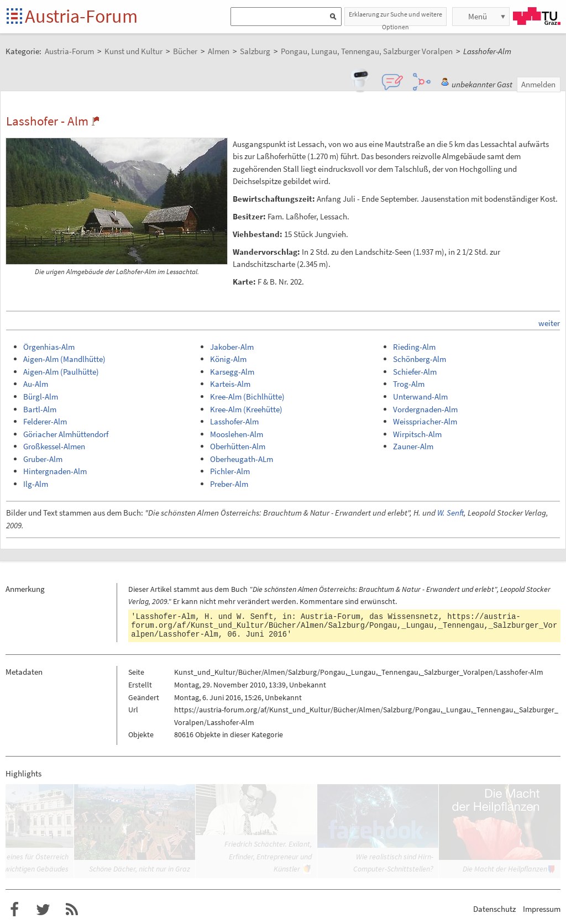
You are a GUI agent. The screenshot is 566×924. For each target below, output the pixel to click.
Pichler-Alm (230, 471)
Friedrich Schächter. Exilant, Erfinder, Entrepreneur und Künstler (268, 856)
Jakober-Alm (232, 347)
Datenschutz (494, 909)
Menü (478, 16)
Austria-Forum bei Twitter (43, 910)
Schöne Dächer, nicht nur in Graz (140, 869)
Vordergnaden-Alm (425, 409)
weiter (549, 323)
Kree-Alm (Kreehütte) (246, 409)
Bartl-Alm (40, 409)
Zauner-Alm (413, 446)
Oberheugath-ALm (242, 459)
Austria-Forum (81, 16)
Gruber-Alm (43, 459)
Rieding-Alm (414, 347)
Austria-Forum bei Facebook (14, 910)
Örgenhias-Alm (49, 347)
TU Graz (537, 16)
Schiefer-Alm (415, 372)
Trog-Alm (409, 384)
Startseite (15, 17)
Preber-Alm (229, 484)
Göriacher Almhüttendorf (66, 434)
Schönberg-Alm (420, 359)
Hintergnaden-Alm (55, 471)
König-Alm (228, 359)
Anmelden (538, 84)
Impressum (542, 909)
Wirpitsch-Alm (417, 434)
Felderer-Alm (45, 421)
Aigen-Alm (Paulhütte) (61, 372)
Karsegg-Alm (232, 372)
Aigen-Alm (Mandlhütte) (64, 359)
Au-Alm (36, 384)
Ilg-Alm (36, 484)
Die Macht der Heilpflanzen (505, 869)
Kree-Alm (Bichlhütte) (247, 397)
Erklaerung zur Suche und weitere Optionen (395, 18)
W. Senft (450, 513)
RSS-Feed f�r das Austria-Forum (72, 910)
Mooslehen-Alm (237, 434)
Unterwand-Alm (420, 397)
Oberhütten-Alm (238, 446)
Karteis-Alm (230, 384)
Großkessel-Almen (54, 446)
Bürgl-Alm (41, 397)
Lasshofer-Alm (234, 421)
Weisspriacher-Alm (425, 421)
